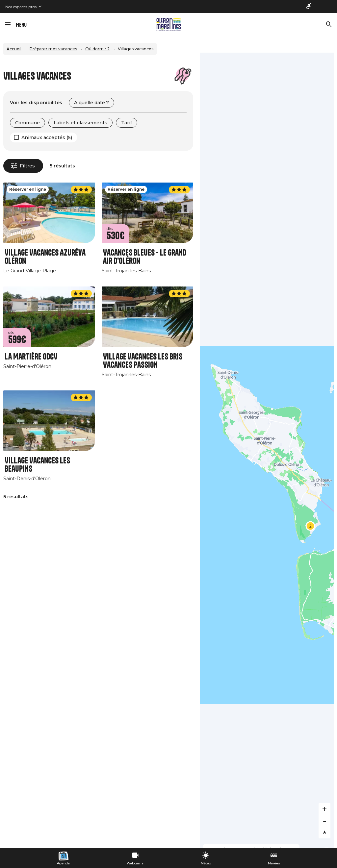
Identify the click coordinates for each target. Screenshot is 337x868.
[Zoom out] (324, 821)
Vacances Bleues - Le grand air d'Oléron (145, 257)
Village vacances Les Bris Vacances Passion (143, 361)
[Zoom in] (324, 809)
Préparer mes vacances (53, 49)
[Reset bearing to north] (324, 832)
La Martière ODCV (31, 357)
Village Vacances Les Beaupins (37, 465)
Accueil (14, 49)
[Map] (267, 450)
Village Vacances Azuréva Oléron (45, 257)
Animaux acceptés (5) (47, 137)
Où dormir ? (97, 49)
